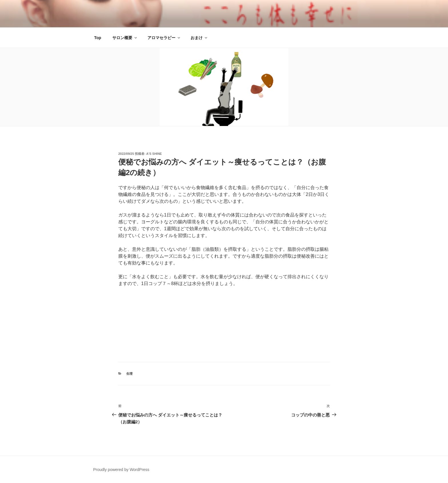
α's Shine (154, 154)
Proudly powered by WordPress (121, 470)
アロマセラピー (164, 38)
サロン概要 (125, 38)
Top (98, 38)
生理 (129, 374)
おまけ (199, 38)
